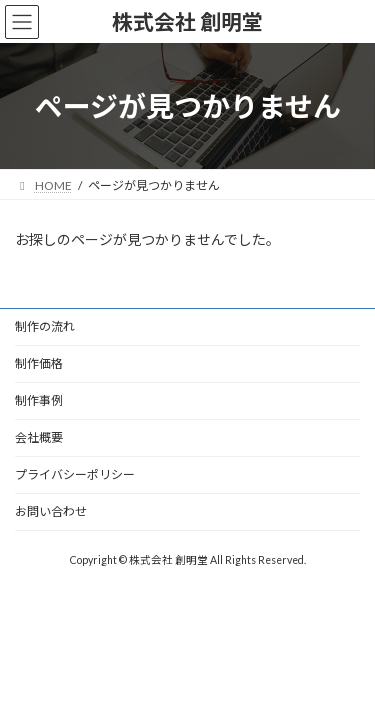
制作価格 (39, 363)
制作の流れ (45, 326)
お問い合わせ (51, 511)
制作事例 (39, 400)
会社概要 (39, 437)
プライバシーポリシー (75, 474)
